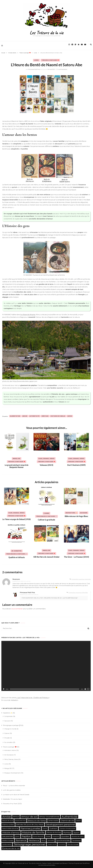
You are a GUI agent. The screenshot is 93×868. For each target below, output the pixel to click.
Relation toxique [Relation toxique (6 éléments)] (8, 840)
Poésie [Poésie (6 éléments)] (48, 836)
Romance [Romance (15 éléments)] (21, 840)
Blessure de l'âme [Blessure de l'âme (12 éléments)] (37, 821)
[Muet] (85, 689)
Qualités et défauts (17, 557)
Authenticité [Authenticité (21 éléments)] (69, 817)
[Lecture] (4, 689)
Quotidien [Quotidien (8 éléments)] (65, 836)
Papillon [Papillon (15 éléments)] (26, 836)
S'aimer (46, 513)
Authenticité (34, 416)
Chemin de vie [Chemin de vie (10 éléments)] (67, 821)
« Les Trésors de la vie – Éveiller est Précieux (32, 698)
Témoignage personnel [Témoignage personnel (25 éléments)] (29, 844)
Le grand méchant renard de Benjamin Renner (17, 466)
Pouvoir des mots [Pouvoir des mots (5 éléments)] (38, 836)
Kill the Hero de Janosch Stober (46, 557)
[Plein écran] (88, 689)
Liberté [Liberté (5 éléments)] (17, 836)
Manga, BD (17, 459)
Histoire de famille (58, 416)
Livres (36, 60)
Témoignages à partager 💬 (47, 516)
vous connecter (17, 609)
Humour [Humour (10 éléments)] (67, 833)
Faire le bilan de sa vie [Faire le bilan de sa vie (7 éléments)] (10, 829)
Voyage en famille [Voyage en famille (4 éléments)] (52, 844)
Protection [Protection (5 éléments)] (56, 836)
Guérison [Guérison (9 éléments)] (53, 829)
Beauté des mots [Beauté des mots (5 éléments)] (20, 821)
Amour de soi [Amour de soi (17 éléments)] (29, 817)
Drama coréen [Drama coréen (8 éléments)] (8, 825)
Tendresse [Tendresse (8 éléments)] (76, 840)
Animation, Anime (10, 750)
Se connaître (17, 551)
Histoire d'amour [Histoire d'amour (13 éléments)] (11, 833)
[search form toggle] (91, 45)
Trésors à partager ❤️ (50, 60)
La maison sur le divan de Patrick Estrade (16, 795)
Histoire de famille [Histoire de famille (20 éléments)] (33, 832)
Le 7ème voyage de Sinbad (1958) (17, 519)
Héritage (45, 416)
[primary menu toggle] (3, 46)
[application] (46, 666)
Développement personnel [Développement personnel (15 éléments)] (60, 825)
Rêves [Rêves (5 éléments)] (43, 840)
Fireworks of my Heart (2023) (12, 804)
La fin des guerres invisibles (12, 790)
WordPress (86, 863)
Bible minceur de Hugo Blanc (76, 516)
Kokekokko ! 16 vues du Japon (12, 799)
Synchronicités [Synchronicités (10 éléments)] (63, 840)
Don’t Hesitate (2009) (76, 465)
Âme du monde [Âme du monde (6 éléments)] (73, 844)
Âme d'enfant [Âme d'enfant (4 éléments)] (62, 844)
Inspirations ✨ (71, 513)
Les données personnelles (47, 865)
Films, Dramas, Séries (46, 459)
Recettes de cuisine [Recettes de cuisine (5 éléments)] (78, 836)
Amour (25, 416)
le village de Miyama (28, 315)
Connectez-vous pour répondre (81, 579)
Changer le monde (10, 729)
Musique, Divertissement (12, 773)
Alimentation (15, 416)
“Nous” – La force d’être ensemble (14, 786)
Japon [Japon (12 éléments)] (76, 833)
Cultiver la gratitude (46, 520)
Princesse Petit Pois (34, 69)
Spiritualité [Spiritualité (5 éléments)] (51, 840)
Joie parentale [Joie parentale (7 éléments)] (8, 836)
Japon (70, 416)
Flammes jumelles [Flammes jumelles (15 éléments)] (30, 829)
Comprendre (8, 716)
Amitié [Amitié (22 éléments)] (7, 817)
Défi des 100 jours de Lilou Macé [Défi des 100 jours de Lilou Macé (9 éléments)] (30, 825)
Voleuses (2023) (46, 465)
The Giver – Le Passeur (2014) (76, 557)
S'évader (7, 738)
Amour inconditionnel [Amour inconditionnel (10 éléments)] (49, 817)
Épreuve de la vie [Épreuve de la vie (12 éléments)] (11, 848)
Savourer (84, 513)
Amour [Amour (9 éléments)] (16, 817)
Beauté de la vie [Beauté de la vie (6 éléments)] (8, 821)
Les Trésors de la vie (46, 33)
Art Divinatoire (9, 755)
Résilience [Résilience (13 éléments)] (34, 840)
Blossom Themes (68, 863)
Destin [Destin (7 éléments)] (78, 821)
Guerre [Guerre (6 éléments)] (45, 829)
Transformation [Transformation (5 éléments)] (7, 844)
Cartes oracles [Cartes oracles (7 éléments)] (53, 821)
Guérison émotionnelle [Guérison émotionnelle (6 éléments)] (67, 829)
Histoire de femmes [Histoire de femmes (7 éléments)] (54, 832)
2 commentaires (62, 69)
